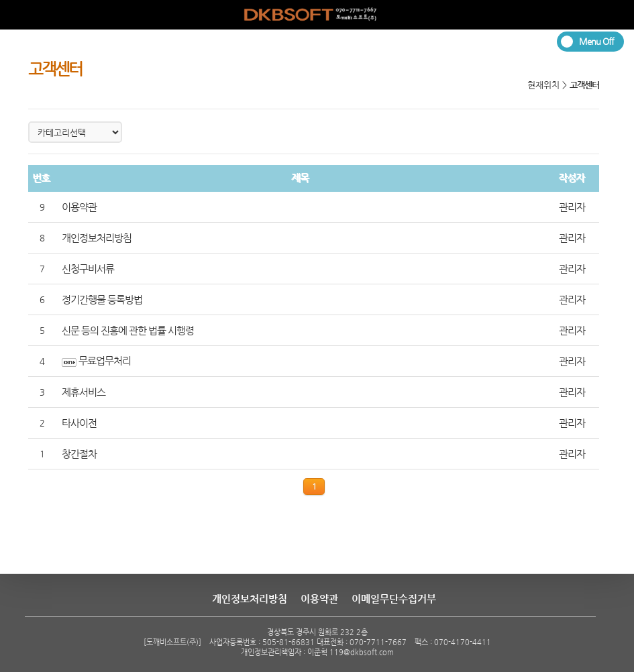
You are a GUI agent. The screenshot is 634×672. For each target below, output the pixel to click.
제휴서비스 (84, 392)
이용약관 (79, 207)
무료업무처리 (105, 361)
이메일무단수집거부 (394, 599)
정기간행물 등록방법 (102, 300)
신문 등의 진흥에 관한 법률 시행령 (128, 331)
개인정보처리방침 (97, 238)
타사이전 (79, 423)
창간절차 (79, 454)
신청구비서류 (88, 269)
